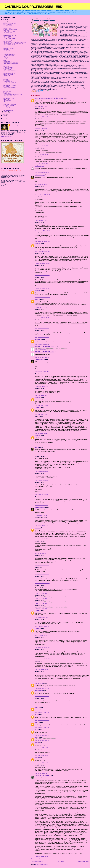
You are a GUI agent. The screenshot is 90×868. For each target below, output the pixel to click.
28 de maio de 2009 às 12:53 (41, 505)
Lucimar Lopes (39, 166)
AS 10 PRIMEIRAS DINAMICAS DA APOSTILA (13, 44)
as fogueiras (6, 92)
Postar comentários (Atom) (42, 864)
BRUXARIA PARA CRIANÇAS (10, 73)
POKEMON (6, 102)
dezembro (6, 113)
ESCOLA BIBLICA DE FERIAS (10, 32)
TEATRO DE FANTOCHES (9, 54)
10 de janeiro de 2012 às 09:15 (42, 713)
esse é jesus (6, 86)
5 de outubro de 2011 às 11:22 (42, 705)
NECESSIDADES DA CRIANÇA (10, 29)
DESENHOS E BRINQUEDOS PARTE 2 (12, 72)
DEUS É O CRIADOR (8, 33)
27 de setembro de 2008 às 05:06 (42, 195)
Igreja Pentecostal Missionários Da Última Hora (49, 98)
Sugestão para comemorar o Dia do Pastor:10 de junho (15, 42)
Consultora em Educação (42, 775)
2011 (4, 118)
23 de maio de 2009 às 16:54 (41, 495)
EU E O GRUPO (7, 47)
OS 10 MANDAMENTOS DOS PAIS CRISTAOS (13, 77)
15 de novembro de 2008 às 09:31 (42, 241)
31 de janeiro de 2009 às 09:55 (42, 350)
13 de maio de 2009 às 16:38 (41, 454)
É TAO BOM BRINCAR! (8, 109)
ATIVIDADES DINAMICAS (9, 105)
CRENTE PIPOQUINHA (8, 75)
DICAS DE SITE (7, 31)
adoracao (38, 91)
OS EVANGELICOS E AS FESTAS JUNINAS (13, 95)
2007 (4, 20)
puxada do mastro (7, 91)
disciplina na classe (7, 27)
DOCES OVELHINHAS (8, 65)
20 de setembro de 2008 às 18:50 (42, 184)
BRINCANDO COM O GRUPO (10, 46)
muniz (37, 707)
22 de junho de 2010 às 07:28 (41, 618)
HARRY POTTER (7, 101)
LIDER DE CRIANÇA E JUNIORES (11, 64)
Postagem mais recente (37, 861)
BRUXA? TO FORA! (8, 107)
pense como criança (8, 26)
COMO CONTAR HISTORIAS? (10, 104)
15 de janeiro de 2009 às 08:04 (42, 328)
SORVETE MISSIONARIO (9, 110)
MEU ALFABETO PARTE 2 (9, 98)
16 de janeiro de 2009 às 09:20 (42, 337)
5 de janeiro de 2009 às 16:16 (41, 307)
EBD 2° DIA (6, 34)
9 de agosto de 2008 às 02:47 (41, 164)
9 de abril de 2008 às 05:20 (41, 129)
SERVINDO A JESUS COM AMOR (45, 347)
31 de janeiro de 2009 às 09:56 (42, 357)
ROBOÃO (6, 59)
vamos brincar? (7, 108)
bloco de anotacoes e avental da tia (11, 63)
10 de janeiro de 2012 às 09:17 (42, 720)
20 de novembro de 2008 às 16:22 (42, 252)
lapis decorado (7, 80)
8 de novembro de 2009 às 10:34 (42, 583)
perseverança (39, 683)
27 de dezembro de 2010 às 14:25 (42, 647)
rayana (37, 742)
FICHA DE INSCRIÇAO (8, 40)
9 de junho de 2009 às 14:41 (41, 515)
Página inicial (60, 861)
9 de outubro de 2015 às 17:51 (42, 856)
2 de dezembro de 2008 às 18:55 (42, 263)
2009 (4, 115)
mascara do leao (7, 22)
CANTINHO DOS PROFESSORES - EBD (33, 7)
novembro (6, 111)
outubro (6, 21)
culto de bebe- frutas (8, 52)
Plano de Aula (6, 50)
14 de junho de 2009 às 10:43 (41, 526)
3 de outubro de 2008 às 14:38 (42, 220)
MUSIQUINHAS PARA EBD (9, 84)
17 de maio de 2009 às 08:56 (41, 471)
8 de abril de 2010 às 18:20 (41, 593)
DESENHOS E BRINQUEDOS (10, 71)
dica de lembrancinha (8, 78)
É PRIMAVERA (7, 76)
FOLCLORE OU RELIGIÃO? (9, 96)
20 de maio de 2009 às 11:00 (41, 480)
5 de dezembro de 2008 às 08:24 (42, 275)
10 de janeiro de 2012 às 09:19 (42, 735)
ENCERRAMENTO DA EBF (9, 39)
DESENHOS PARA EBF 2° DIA (10, 35)
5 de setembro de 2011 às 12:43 (42, 688)
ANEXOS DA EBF (7, 36)
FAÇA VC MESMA (7, 94)
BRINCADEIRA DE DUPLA (9, 103)
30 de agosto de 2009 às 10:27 (42, 574)
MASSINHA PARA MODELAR (10, 83)
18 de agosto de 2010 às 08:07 (42, 635)
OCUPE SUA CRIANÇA (8, 69)
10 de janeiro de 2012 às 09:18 (42, 728)
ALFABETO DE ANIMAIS (9, 56)
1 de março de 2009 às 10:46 (41, 386)
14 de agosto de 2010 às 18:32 (42, 626)
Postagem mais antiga (83, 861)
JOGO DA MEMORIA (8, 82)
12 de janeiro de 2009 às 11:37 (42, 318)
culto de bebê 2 (7, 51)
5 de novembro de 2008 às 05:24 (42, 231)
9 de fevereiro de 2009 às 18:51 (42, 372)
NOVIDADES (6, 66)
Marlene (37, 299)
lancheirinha (6, 79)
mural (5, 60)
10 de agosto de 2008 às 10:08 (42, 173)
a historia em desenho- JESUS (10, 88)
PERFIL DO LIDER (7, 28)
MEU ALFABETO (7, 97)
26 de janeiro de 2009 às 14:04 (42, 345)
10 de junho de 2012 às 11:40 (41, 773)
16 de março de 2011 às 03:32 (42, 669)
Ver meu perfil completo (7, 136)
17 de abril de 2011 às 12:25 (41, 681)
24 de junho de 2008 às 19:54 (41, 146)
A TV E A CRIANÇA (8, 70)
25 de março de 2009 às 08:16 (42, 415)
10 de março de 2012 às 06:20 (42, 763)
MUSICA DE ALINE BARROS (10, 85)
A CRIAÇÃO (6, 58)
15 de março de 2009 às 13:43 (42, 395)
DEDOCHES (6, 99)
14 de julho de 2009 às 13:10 (41, 553)
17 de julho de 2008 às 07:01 (41, 155)
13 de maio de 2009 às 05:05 (41, 445)
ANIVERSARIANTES (8, 61)
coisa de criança (40, 175)
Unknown (38, 243)
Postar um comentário (36, 859)
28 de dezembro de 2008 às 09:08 (42, 297)
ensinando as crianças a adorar (10, 23)
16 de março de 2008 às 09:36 (42, 106)
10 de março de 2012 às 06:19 (42, 748)
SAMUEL (5, 57)
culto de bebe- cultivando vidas (10, 53)
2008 (4, 114)
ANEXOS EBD (7, 38)
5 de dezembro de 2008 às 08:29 (42, 288)
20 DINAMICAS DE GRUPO (9, 45)
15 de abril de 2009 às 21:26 (41, 433)
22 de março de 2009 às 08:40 (42, 406)
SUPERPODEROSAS (8, 67)
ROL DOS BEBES (7, 41)
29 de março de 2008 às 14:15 (42, 117)
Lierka (37, 447)
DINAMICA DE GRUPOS (9, 48)
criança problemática (8, 25)
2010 (4, 117)
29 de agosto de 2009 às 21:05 (42, 565)
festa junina (6, 89)
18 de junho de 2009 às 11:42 (41, 539)
